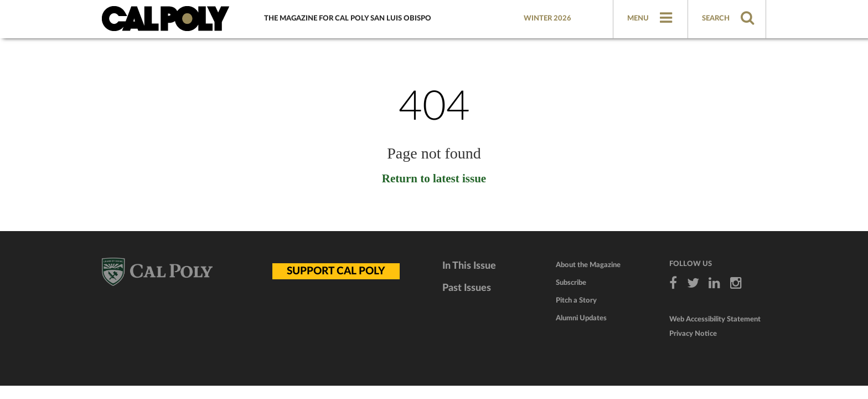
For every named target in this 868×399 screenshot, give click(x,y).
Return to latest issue (434, 178)
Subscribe (571, 283)
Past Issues (467, 288)
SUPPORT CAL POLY (336, 271)
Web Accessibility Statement (715, 319)
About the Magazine (588, 265)
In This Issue (469, 266)
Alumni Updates (581, 318)
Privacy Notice (693, 334)
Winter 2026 (547, 19)
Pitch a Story (576, 301)
